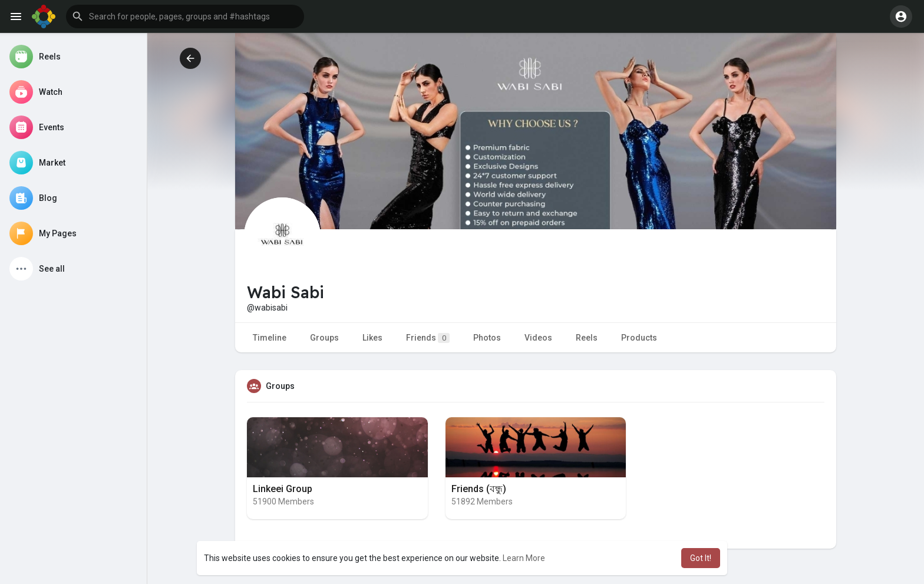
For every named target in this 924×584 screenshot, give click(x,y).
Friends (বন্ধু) (479, 489)
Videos (538, 338)
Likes (372, 338)
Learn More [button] (524, 558)
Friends (428, 338)
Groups (324, 338)
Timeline (270, 338)
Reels (587, 338)
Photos (487, 338)
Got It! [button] (701, 558)
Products (639, 338)
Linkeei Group (283, 489)
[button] (185, 17)
